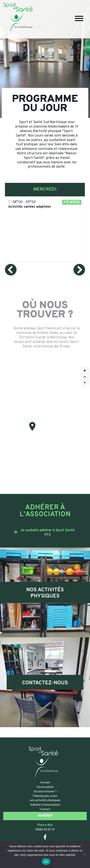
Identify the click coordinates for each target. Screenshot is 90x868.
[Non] (85, 854)
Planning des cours (45, 796)
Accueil (45, 783)
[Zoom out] (85, 377)
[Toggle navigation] (79, 19)
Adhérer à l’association (45, 805)
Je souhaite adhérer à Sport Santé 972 (47, 533)
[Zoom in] (85, 371)
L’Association (45, 787)
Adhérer (45, 816)
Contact (45, 809)
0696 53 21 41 (45, 830)
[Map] (45, 430)
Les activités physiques (45, 800)
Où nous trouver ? (45, 792)
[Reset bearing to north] (85, 383)
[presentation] (11, 270)
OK (46, 862)
